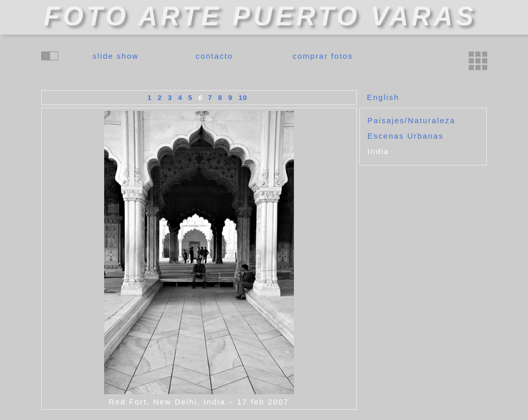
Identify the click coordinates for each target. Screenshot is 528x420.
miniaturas (478, 61)
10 (243, 98)
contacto (214, 56)
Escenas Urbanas (406, 136)
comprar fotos (323, 56)
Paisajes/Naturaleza (411, 120)
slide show (116, 56)
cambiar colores (50, 56)
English (383, 97)
